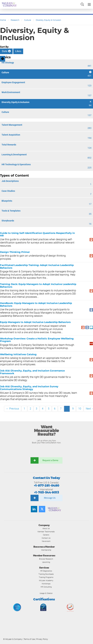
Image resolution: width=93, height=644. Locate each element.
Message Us (50, 498)
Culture (28, 20)
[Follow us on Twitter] (42, 509)
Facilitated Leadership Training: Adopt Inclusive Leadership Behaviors (37, 266)
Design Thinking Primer (15, 252)
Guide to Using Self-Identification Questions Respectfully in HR (37, 234)
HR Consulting (46, 587)
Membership (46, 550)
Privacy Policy (42, 639)
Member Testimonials (46, 532)
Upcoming (46, 562)
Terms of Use (29, 639)
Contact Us (46, 538)
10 (80, 409)
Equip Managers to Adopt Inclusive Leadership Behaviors (35, 322)
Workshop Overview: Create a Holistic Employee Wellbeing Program (37, 340)
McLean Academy (46, 580)
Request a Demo (50, 460)
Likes (18, 51)
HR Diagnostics (46, 571)
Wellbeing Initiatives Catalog (18, 354)
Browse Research (46, 559)
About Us (46, 528)
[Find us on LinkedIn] (34, 509)
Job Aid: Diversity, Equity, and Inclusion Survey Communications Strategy (29, 388)
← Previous (13, 409)
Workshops (46, 584)
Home (3, 20)
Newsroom (46, 541)
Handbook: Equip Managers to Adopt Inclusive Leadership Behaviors (36, 304)
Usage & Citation (46, 593)
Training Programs (46, 577)
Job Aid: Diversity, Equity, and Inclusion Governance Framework (32, 372)
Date (6, 51)
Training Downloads (46, 574)
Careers (46, 535)
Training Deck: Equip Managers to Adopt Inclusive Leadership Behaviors (38, 285)
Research (15, 20)
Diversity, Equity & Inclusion (48, 20)
